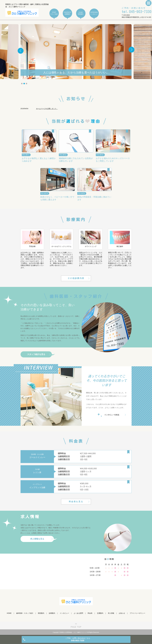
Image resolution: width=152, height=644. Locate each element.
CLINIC (81, 13)
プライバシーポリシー (137, 613)
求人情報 (111, 613)
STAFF (54, 13)
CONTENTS (67, 13)
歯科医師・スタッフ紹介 (25, 613)
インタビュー (64, 613)
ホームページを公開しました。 (47, 109)
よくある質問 (78, 613)
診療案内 (52, 613)
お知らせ (122, 613)
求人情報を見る (37, 539)
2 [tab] (24, 84)
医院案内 (41, 613)
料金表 (90, 613)
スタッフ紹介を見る (36, 354)
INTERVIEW (94, 13)
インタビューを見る (112, 415)
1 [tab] (22, 84)
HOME (9, 613)
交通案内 (100, 613)
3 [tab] (26, 84)
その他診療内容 (76, 278)
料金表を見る (76, 502)
